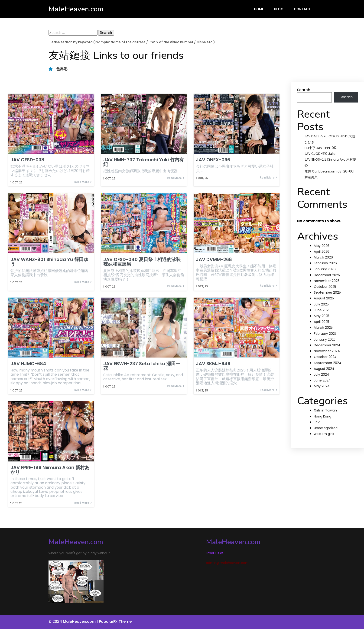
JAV (317, 422)
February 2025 (325, 334)
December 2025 (327, 275)
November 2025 (327, 281)
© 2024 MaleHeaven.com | (74, 622)
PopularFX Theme (115, 622)
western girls (324, 434)
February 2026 (325, 263)
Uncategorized (326, 428)
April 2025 (322, 322)
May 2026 (322, 246)
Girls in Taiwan (325, 410)
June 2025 (322, 310)
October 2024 (325, 357)
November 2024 (327, 351)
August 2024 (324, 369)
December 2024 (327, 345)
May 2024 (322, 386)
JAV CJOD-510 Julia (320, 154)
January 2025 (325, 339)
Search (304, 90)
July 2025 (321, 304)
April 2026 (322, 252)
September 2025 (327, 292)
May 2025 (322, 316)
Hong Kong (323, 416)
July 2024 (322, 375)
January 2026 (325, 269)
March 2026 (323, 257)
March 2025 (323, 328)
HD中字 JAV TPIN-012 (321, 148)
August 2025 (324, 298)
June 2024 (322, 380)
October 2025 (325, 287)
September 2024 (328, 363)
